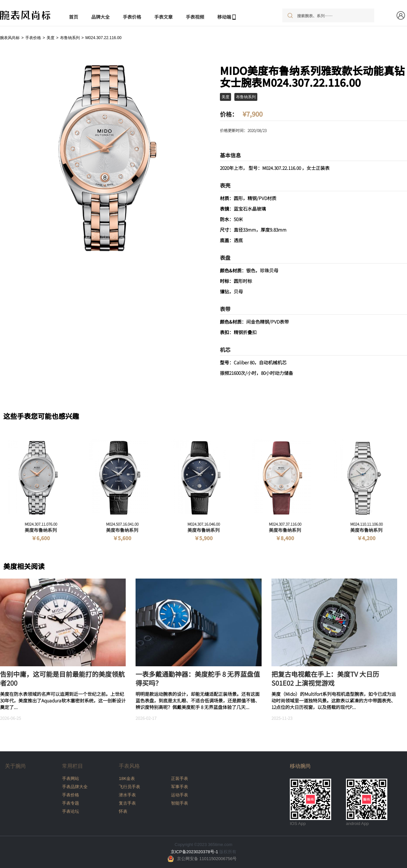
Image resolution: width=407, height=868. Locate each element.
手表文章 (163, 17)
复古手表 (127, 803)
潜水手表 (127, 795)
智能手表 (180, 803)
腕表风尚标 (10, 38)
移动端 (224, 17)
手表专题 (71, 803)
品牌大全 (100, 17)
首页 (74, 17)
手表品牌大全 (75, 787)
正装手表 (180, 778)
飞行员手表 (129, 787)
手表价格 (132, 17)
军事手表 (180, 787)
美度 (51, 38)
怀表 (123, 811)
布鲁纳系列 (70, 38)
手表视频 (195, 17)
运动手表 (180, 795)
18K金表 (127, 778)
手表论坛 (71, 811)
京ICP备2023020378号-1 (194, 852)
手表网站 (71, 778)
